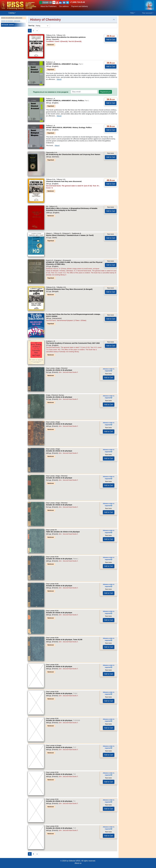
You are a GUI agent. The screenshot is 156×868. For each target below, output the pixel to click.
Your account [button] (147, 13)
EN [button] (54, 2)
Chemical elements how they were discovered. (64, 181)
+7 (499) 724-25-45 (77, 2)
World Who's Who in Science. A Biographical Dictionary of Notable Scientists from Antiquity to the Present (72, 209)
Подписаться (105, 92)
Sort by (31, 26)
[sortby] (42, 26)
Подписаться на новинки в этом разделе (51, 92)
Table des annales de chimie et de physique (63, 532)
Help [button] (132, 13)
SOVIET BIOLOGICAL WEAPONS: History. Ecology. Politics (69, 127)
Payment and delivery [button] (80, 6)
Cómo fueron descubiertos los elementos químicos (66, 37)
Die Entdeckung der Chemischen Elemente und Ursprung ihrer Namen (73, 154)
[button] (57, 2)
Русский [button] (45, 2)
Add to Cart (111, 40)
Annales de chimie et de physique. (62, 559)
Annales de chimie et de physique (59, 370)
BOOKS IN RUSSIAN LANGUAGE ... (11, 21)
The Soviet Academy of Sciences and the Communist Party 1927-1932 (73, 343)
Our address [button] (64, 6)
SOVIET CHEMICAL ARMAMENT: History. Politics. (68, 100)
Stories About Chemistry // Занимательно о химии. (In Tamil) (70, 235)
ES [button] (51, 2)
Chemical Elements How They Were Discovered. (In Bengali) (69, 289)
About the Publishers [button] (49, 6)
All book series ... (9, 25)
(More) (59, 79)
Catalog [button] (11, 13)
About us (78, 863)
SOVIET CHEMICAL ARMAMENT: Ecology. (65, 64)
